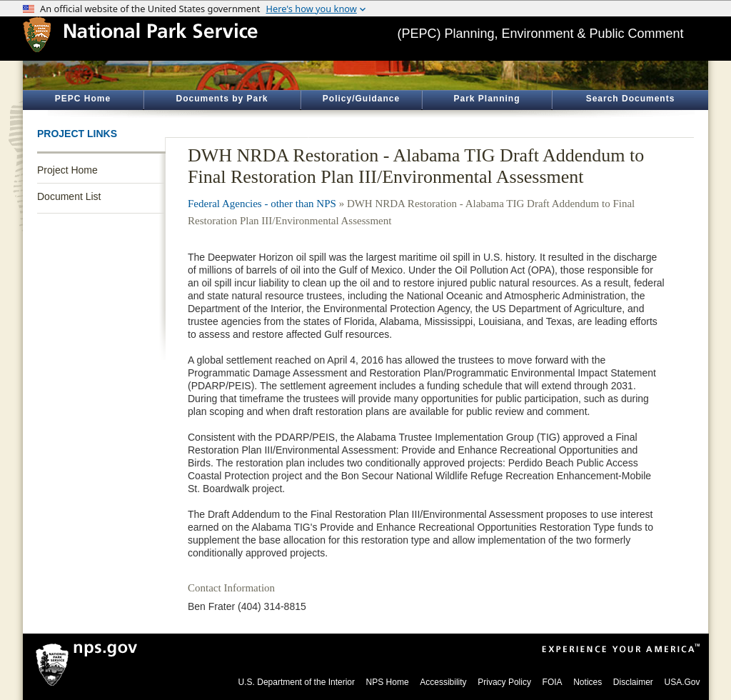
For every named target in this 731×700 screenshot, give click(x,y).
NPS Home (388, 682)
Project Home (67, 170)
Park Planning (487, 99)
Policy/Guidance (361, 99)
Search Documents (631, 99)
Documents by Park (222, 99)
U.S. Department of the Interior (297, 682)
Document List (69, 196)
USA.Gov (682, 682)
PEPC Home (83, 99)
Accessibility (443, 682)
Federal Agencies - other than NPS (262, 204)
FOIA (553, 682)
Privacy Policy (504, 682)
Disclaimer (633, 682)
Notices (588, 682)
